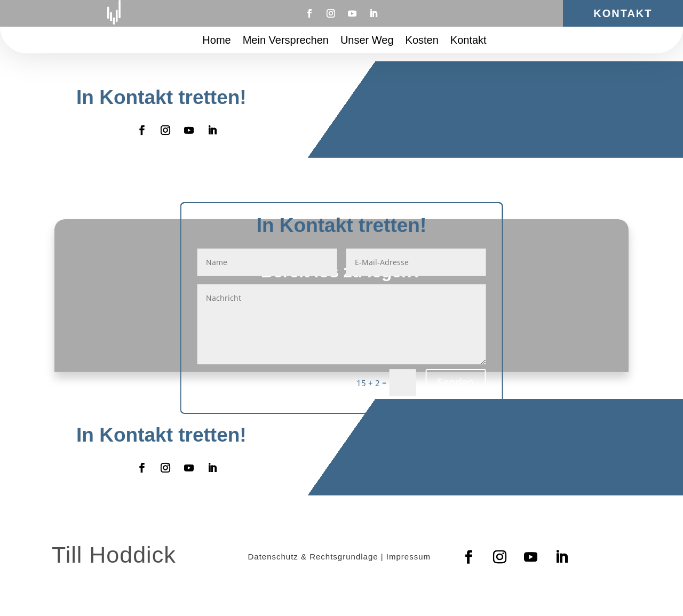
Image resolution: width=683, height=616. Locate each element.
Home (216, 41)
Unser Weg (367, 41)
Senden (455, 382)
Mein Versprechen (286, 41)
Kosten (422, 41)
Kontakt (623, 13)
